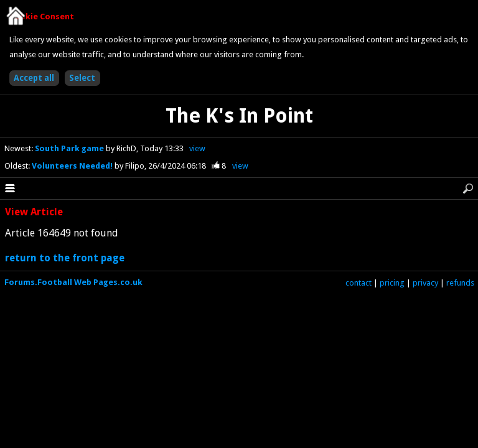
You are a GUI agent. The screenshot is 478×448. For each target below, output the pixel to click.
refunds (460, 283)
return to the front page (65, 258)
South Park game (70, 148)
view (197, 148)
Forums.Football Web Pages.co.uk (73, 282)
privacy (425, 283)
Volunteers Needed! (73, 166)
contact (358, 283)
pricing (392, 283)
